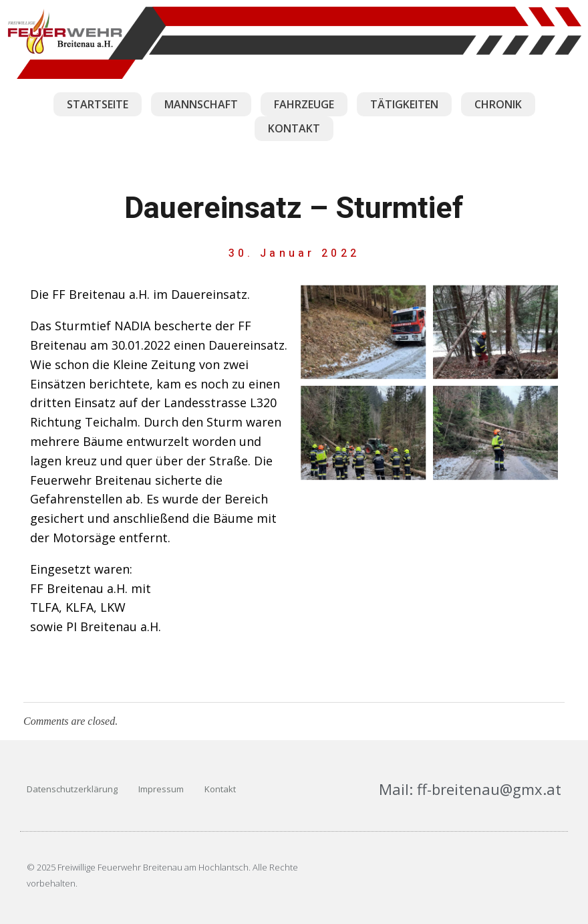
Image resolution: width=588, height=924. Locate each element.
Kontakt (220, 789)
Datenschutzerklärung (72, 789)
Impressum (161, 789)
